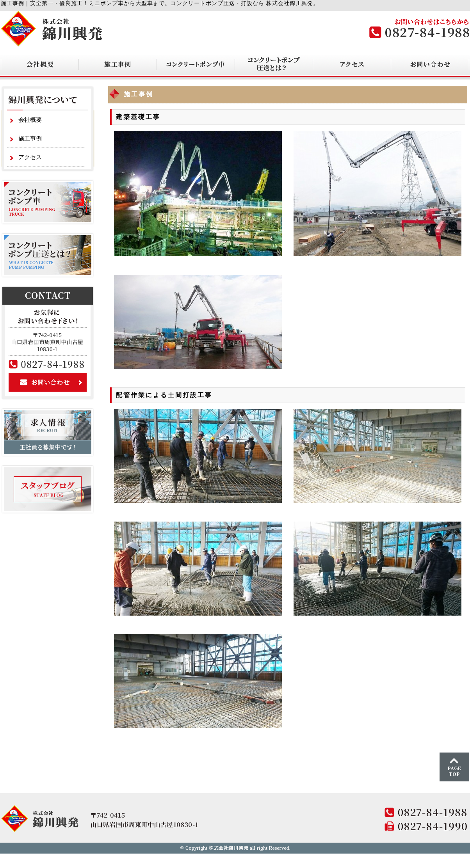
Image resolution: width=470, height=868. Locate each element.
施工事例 (30, 138)
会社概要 (30, 120)
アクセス (30, 157)
